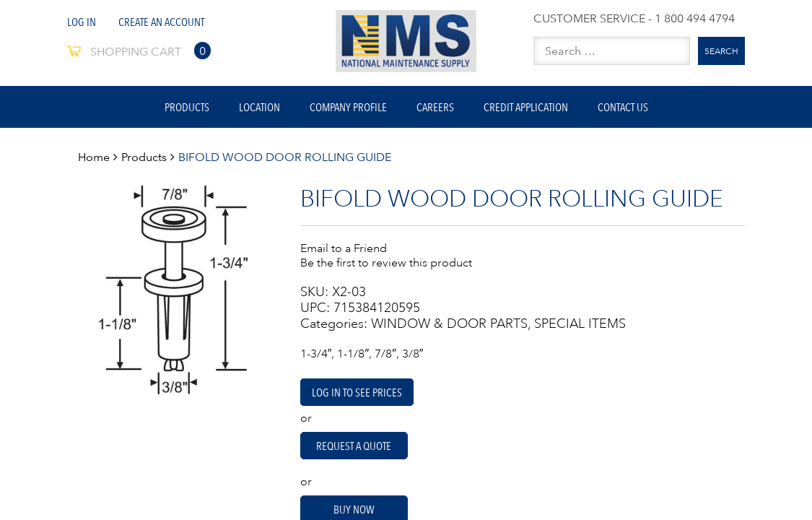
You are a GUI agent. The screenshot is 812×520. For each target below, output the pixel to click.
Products (187, 107)
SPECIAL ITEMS (580, 324)
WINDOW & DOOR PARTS (449, 324)
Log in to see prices (357, 392)
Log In (82, 22)
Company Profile (348, 107)
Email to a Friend (344, 248)
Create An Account (161, 22)
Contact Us (623, 107)
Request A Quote (354, 446)
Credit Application (526, 107)
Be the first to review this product (386, 262)
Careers (435, 107)
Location (259, 107)
